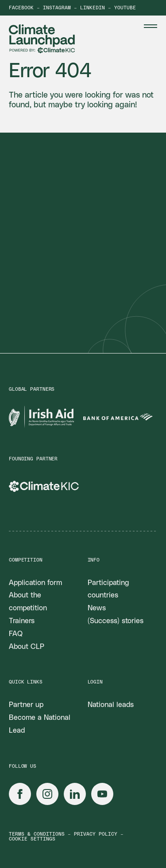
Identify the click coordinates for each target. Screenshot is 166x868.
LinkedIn (93, 8)
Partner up (26, 705)
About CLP (27, 647)
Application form (35, 583)
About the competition (28, 602)
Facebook (21, 8)
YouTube (125, 8)
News (97, 608)
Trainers (22, 621)
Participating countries (108, 589)
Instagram (57, 8)
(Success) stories (116, 621)
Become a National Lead (40, 724)
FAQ (16, 634)
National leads (111, 705)
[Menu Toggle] (151, 26)
